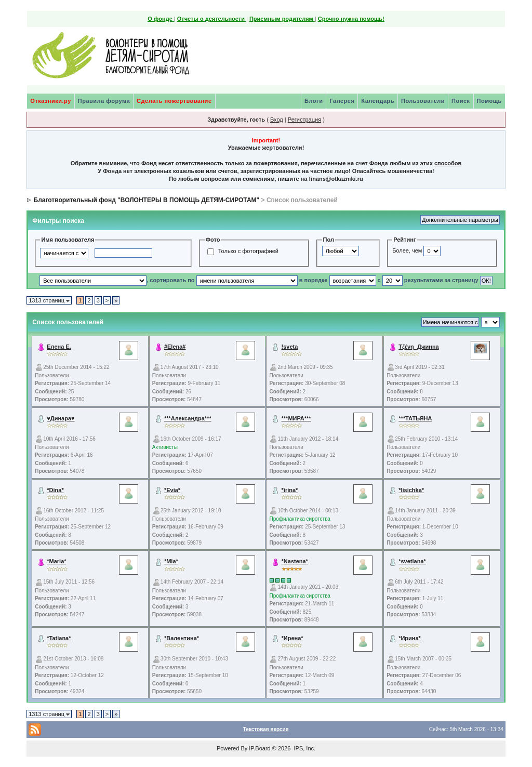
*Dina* (55, 490)
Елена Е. (59, 347)
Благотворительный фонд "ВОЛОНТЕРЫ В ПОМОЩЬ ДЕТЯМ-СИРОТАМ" (147, 200)
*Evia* (172, 490)
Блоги (314, 101)
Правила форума (104, 101)
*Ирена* (292, 638)
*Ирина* (410, 638)
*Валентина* (182, 638)
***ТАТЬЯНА (415, 418)
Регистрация (304, 120)
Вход (277, 120)
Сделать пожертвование (174, 101)
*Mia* (171, 561)
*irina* (290, 490)
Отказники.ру (51, 101)
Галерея (342, 101)
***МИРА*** (296, 418)
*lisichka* (411, 490)
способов (448, 163)
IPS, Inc (304, 748)
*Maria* (56, 561)
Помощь (489, 101)
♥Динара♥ (61, 418)
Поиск (461, 101)
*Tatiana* (59, 638)
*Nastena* (295, 561)
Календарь (378, 101)
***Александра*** (188, 418)
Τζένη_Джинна (419, 347)
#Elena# (175, 347)
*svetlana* (412, 561)
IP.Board (260, 748)
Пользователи (423, 101)
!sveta (290, 347)
